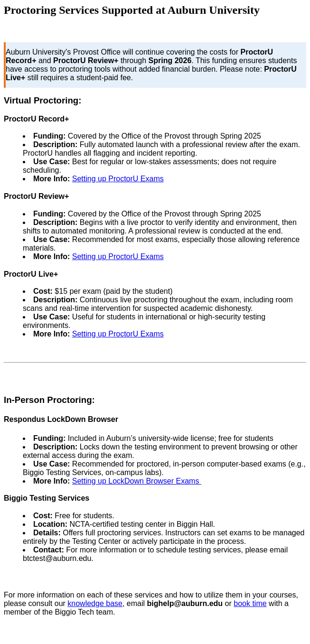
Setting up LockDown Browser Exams (137, 481)
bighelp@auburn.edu (185, 603)
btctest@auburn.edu (57, 558)
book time (250, 603)
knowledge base (95, 603)
